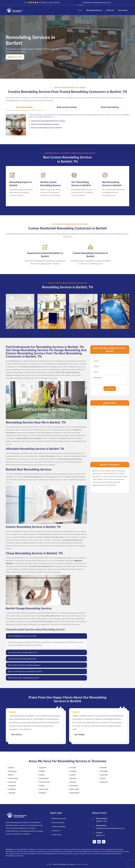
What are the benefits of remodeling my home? (25, 670)
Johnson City (44, 788)
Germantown (44, 777)
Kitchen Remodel (58, 821)
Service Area (123, 10)
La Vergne (73, 770)
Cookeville (43, 766)
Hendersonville (44, 781)
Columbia (12, 791)
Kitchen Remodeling (110, 107)
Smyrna (103, 777)
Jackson (42, 784)
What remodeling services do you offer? (22, 635)
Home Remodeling (24, 107)
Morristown (74, 784)
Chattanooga (13, 777)
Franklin (42, 770)
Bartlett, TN (100, 834)
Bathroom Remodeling (67, 107)
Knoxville (73, 766)
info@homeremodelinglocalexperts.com (97, 2)
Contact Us (110, 10)
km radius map (110, 430)
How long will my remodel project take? (22, 657)
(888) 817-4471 (15, 57)
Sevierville (104, 773)
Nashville (103, 766)
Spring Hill (104, 781)
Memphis (73, 781)
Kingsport (43, 791)
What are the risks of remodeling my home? (24, 676)
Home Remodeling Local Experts (63, 863)
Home (80, 10)
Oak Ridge (104, 770)
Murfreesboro (75, 791)
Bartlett (11, 766)
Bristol (11, 773)
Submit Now (110, 387)
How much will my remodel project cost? (23, 651)
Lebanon (73, 773)
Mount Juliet (74, 788)
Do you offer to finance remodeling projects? (24, 664)
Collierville (12, 788)
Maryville (73, 777)
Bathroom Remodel (59, 817)
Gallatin (42, 773)
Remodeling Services (94, 10)
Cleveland (12, 784)
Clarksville (12, 781)
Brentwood (12, 770)
